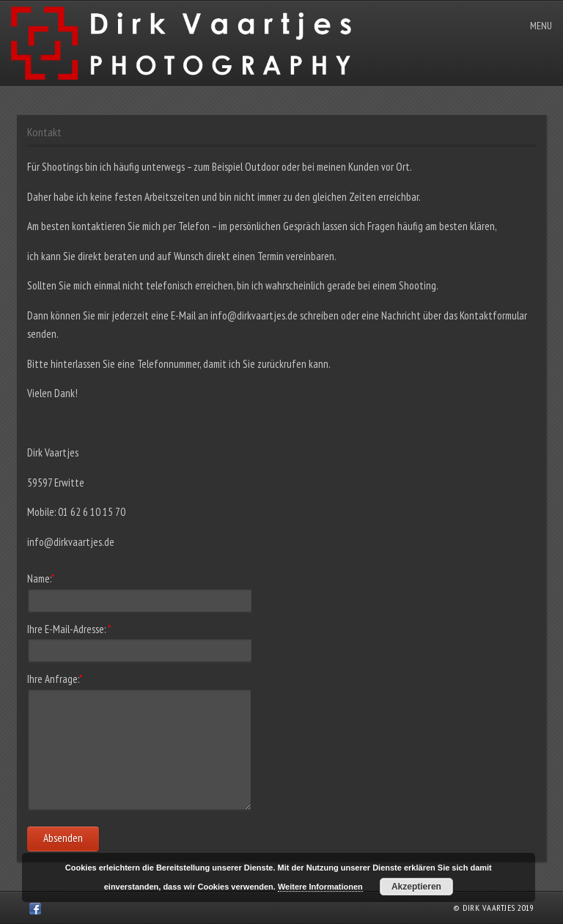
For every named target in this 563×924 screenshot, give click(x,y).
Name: (41, 579)
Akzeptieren (416, 887)
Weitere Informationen (320, 887)
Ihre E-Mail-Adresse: (69, 629)
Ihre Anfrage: (55, 679)
